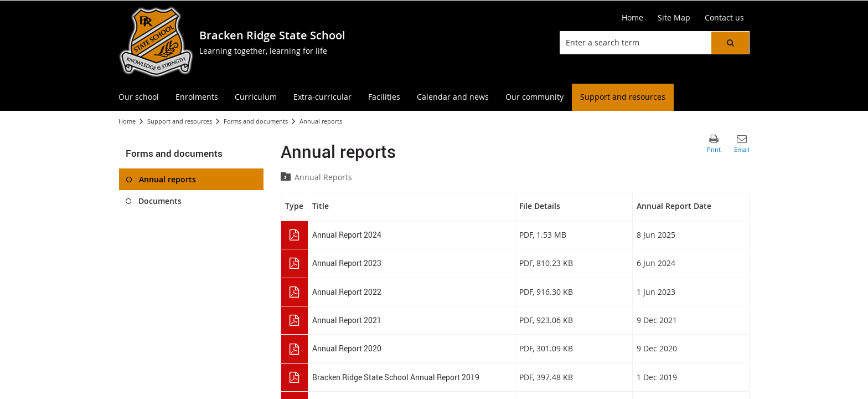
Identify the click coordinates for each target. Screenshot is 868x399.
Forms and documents (256, 121)
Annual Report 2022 (347, 292)
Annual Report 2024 (347, 235)
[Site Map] (674, 18)
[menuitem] (139, 97)
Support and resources (180, 121)
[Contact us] (724, 18)
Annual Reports (323, 177)
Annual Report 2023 (347, 263)
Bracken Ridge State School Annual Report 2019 (396, 377)
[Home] (632, 18)
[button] (730, 43)
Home (127, 121)
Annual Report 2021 (347, 320)
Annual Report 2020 (347, 348)
